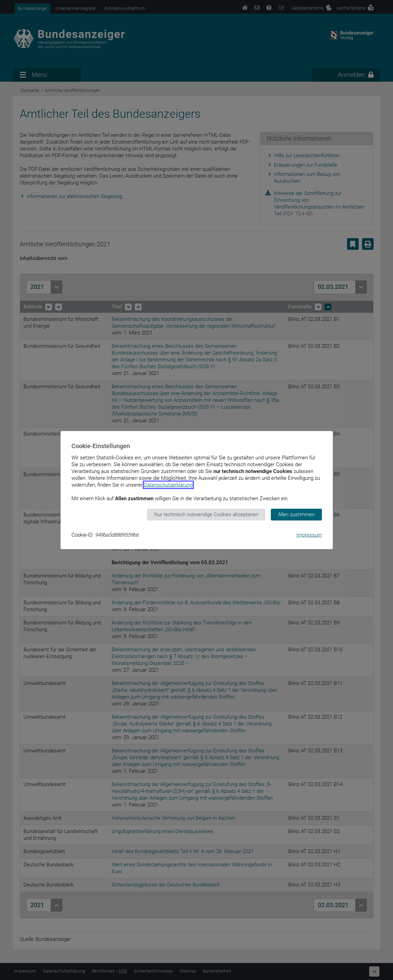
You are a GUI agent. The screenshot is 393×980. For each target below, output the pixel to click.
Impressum (309, 535)
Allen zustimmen (296, 514)
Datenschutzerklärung (168, 485)
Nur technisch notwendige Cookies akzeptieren (206, 514)
